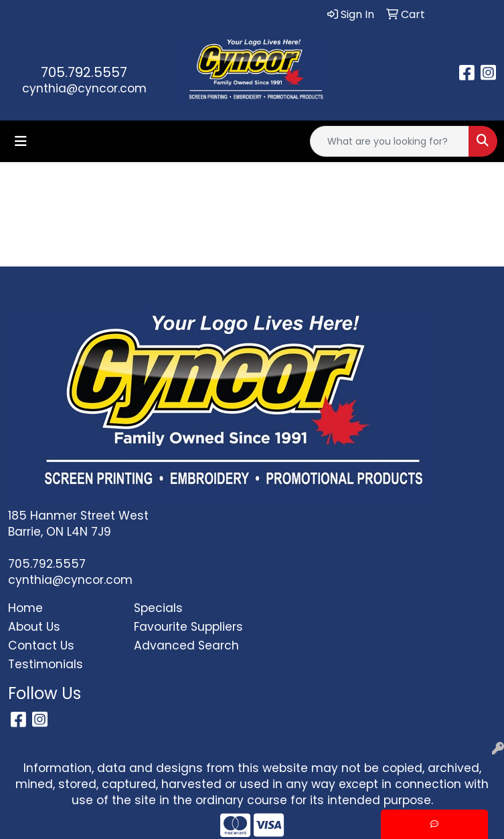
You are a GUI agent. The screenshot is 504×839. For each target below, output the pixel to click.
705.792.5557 (84, 72)
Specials (158, 608)
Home (25, 608)
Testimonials (46, 664)
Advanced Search (186, 645)
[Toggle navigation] (21, 141)
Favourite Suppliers (188, 627)
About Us (34, 627)
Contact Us (41, 645)
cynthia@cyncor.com (84, 88)
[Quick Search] (390, 141)
